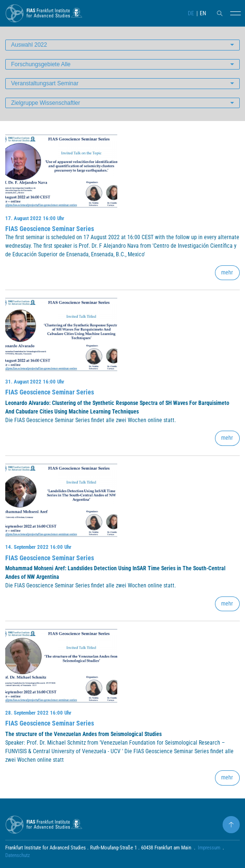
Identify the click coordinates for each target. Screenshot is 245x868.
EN (203, 13)
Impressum (209, 848)
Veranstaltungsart (45, 83)
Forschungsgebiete (41, 64)
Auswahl (29, 45)
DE (191, 13)
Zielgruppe (46, 103)
